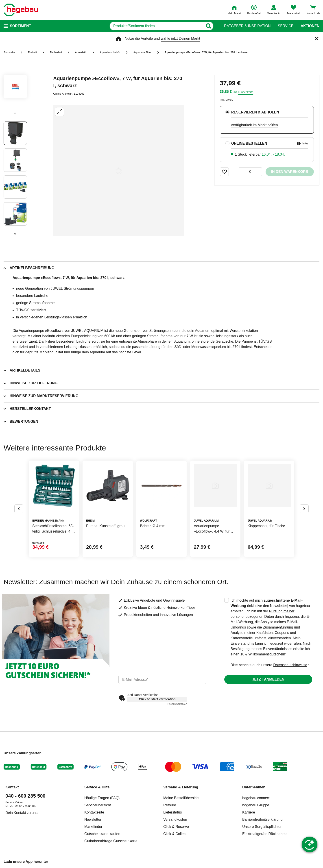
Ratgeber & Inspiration (247, 26)
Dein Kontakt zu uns (21, 813)
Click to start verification (157, 699)
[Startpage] (21, 10)
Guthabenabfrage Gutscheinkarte (111, 841)
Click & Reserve (176, 827)
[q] (156, 26)
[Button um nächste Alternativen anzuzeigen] (304, 509)
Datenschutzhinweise (290, 665)
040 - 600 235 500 (25, 796)
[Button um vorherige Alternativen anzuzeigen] (19, 509)
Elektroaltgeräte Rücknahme (265, 834)
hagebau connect (256, 798)
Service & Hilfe (97, 787)
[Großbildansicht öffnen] (119, 171)
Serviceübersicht (98, 805)
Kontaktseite (94, 812)
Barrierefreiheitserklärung (262, 819)
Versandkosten (175, 819)
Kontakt (12, 787)
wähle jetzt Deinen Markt (180, 38)
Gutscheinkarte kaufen (102, 834)
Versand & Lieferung (181, 787)
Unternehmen (254, 787)
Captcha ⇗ (177, 704)
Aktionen (310, 26)
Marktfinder (93, 827)
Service (286, 26)
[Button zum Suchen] (208, 26)
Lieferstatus (173, 812)
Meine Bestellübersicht (181, 798)
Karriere (249, 812)
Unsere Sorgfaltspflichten (262, 827)
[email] (162, 679)
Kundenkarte (246, 92)
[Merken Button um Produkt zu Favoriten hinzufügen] (224, 172)
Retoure (170, 805)
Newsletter (93, 819)
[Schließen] (317, 39)
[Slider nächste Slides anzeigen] (15, 232)
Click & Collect (175, 834)
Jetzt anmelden (268, 679)
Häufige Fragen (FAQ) (102, 798)
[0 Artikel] (250, 172)
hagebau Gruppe (256, 805)
